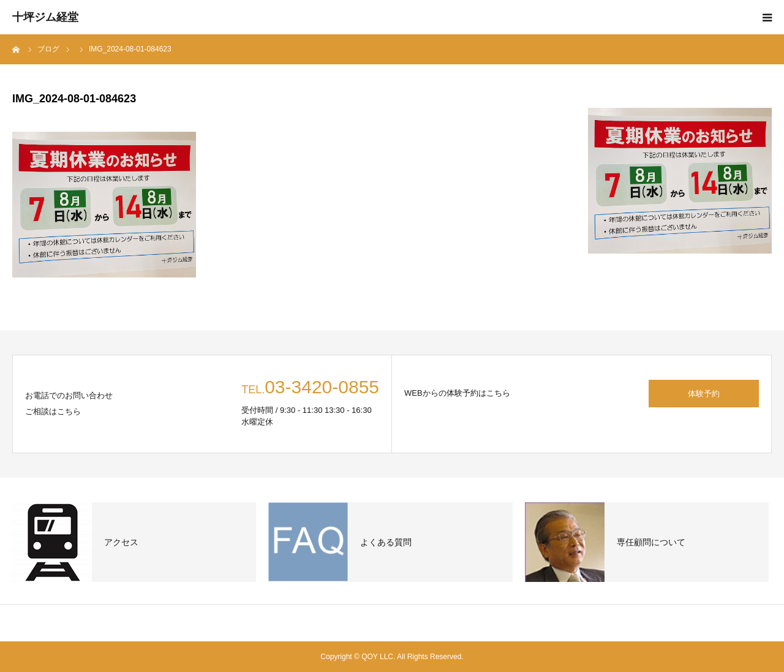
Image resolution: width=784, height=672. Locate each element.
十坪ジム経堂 (45, 17)
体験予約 (704, 394)
